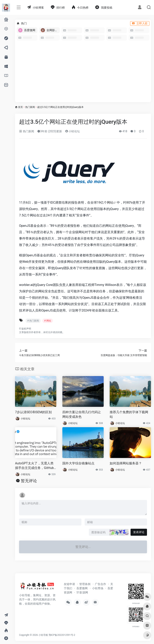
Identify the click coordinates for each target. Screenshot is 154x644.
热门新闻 (30, 107)
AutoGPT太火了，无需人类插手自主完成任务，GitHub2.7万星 (34, 466)
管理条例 (85, 584)
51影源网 (82, 592)
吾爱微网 (82, 588)
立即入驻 (140, 23)
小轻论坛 (72, 131)
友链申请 (69, 584)
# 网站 (48, 321)
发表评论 (139, 532)
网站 (110, 203)
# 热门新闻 (33, 321)
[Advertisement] (83, 72)
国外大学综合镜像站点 (78, 463)
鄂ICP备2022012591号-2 (62, 635)
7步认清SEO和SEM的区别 (33, 412)
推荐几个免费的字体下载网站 (129, 414)
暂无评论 (29, 481)
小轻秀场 (98, 588)
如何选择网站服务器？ (126, 463)
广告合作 (100, 584)
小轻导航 (43, 635)
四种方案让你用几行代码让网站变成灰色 (82, 414)
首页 (20, 107)
